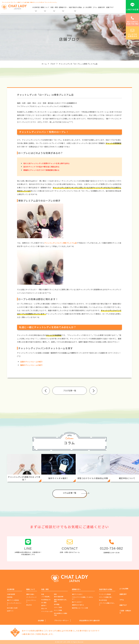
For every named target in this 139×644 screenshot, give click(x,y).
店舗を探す (102, 7)
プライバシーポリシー (62, 620)
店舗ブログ (110, 7)
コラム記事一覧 (69, 493)
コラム (95, 7)
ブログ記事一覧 (70, 390)
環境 (55, 594)
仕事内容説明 (11, 594)
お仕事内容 (36, 7)
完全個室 (57, 604)
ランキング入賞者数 (105, 594)
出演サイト (10, 611)
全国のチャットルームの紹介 (31, 362)
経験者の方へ (63, 7)
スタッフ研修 (58, 607)
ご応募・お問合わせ (125, 612)
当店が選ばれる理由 (75, 7)
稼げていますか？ (77, 602)
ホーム (44, 64)
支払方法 (29, 605)
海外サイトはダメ (77, 594)
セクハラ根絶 (58, 610)
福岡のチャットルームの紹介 (31, 365)
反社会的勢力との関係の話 (61, 614)
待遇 (43, 594)
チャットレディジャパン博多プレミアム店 (61, 243)
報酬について (45, 7)
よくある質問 (87, 7)
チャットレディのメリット (14, 604)
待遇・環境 (54, 7)
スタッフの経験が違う (106, 597)
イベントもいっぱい (47, 611)
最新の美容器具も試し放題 (61, 601)
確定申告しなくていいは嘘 (80, 608)
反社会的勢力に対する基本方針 (89, 620)
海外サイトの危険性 (13, 600)
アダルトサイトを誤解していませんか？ (83, 598)
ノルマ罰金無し (46, 597)
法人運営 (44, 603)
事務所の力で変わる (78, 605)
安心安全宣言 (103, 600)
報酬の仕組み (30, 594)
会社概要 (41, 620)
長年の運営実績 (59, 597)
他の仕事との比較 (12, 608)
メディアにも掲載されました (107, 604)
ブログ (53, 64)
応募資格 (10, 597)
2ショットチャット (31, 601)
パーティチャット (31, 597)
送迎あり (44, 605)
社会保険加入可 (46, 600)
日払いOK (44, 608)
